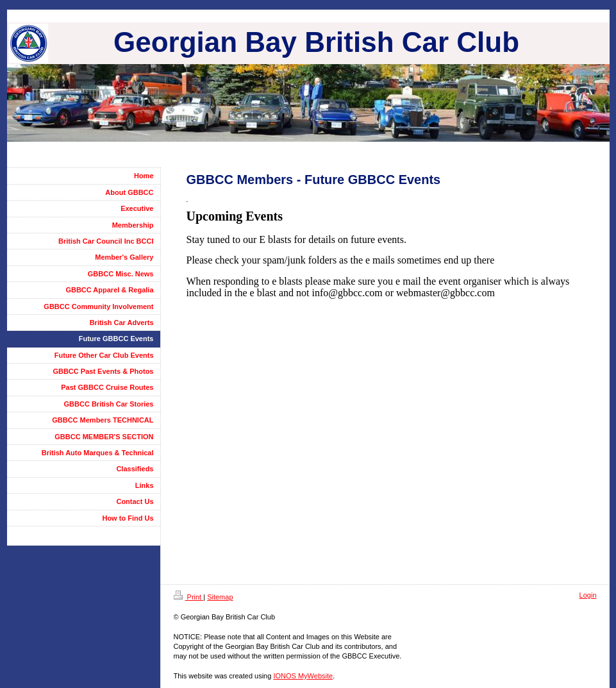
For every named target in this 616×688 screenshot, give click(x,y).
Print (189, 597)
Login (588, 595)
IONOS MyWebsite (303, 676)
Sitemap (220, 597)
